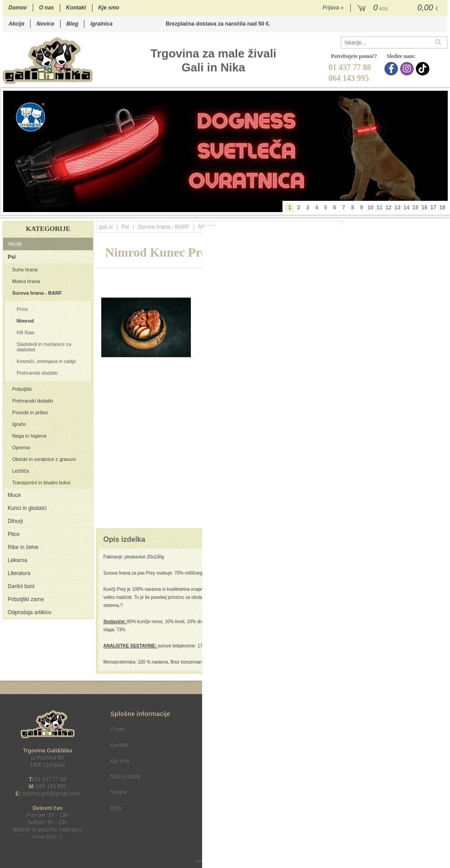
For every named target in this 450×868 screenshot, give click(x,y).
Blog (73, 24)
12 (388, 208)
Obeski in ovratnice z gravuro (44, 459)
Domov (18, 8)
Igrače (19, 424)
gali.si (106, 227)
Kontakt (76, 8)
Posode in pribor (30, 412)
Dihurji (15, 521)
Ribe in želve (23, 547)
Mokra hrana (26, 281)
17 (433, 208)
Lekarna (17, 560)
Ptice (14, 534)
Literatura (19, 573)
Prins (22, 309)
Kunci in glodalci (27, 508)
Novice (45, 24)
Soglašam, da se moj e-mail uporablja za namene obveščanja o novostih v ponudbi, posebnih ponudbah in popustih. (387, 766)
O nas (46, 8)
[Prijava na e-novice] (439, 737)
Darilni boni (21, 586)
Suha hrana (25, 270)
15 (415, 208)
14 (406, 208)
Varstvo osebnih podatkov (249, 745)
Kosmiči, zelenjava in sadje (46, 361)
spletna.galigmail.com (51, 794)
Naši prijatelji (126, 777)
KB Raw (26, 332)
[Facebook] (392, 69)
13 (397, 208)
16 (424, 208)
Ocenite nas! (244, 805)
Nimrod (25, 321)
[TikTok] (424, 69)
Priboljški (22, 389)
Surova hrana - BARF (37, 293)
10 (370, 208)
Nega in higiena (29, 436)
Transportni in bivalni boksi (41, 483)
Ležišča (20, 471)
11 (379, 208)
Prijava (333, 8)
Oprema (21, 447)
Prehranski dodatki (37, 373)
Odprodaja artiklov (29, 612)
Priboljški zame (26, 599)
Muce (14, 495)
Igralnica (101, 24)
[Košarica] (399, 8)
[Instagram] (408, 69)
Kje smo (109, 8)
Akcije (16, 24)
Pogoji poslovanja (239, 730)
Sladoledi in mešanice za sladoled (44, 347)
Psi (12, 257)
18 (442, 208)
